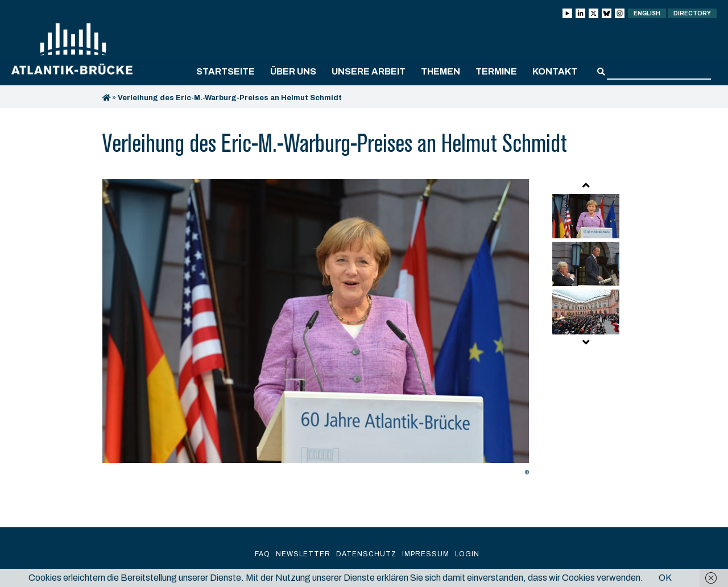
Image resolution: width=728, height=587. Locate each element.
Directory (692, 13)
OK (665, 578)
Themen (440, 71)
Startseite (226, 71)
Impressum (426, 554)
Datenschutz (366, 554)
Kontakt (555, 71)
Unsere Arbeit (369, 71)
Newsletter (303, 554)
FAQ (262, 554)
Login (467, 554)
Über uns (293, 71)
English (647, 13)
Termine (496, 71)
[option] (316, 330)
